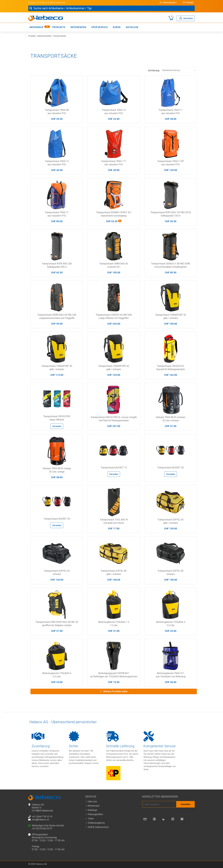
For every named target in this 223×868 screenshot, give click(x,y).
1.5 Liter (114, 625)
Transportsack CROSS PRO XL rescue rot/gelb (114, 417)
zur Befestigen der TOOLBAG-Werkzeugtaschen (114, 676)
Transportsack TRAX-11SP (171, 161)
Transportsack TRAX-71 (57, 212)
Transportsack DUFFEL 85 (114, 571)
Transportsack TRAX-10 (114, 110)
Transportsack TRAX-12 (57, 161)
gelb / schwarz (171, 318)
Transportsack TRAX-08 (57, 110)
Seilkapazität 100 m (171, 216)
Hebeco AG (34, 3)
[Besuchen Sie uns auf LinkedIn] (163, 819)
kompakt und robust (114, 523)
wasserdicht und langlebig (114, 216)
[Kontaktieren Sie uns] (145, 819)
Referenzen (78, 27)
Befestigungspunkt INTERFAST (114, 673)
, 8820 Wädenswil (57, 3)
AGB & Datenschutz (98, 827)
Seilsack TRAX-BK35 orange (57, 468)
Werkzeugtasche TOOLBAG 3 (171, 622)
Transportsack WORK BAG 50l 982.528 (57, 315)
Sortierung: (154, 70)
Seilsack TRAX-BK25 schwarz (171, 417)
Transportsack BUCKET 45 (57, 519)
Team (91, 819)
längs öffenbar (57, 420)
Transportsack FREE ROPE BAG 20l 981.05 (57, 622)
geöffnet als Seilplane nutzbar (57, 625)
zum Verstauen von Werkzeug (171, 676)
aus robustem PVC (57, 113)
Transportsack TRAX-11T (114, 161)
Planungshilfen (95, 814)
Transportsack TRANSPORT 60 (114, 366)
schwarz (57, 574)
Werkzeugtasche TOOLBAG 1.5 (114, 622)
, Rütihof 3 (44, 3)
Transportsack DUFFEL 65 (171, 520)
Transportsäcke (60, 36)
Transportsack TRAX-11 (171, 110)
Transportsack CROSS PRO (57, 416)
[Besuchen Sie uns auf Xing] (173, 819)
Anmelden (186, 804)
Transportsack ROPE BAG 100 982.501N (171, 212)
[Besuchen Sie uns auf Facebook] (154, 819)
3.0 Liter (171, 625)
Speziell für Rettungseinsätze (171, 369)
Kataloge (132, 27)
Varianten (57, 426)
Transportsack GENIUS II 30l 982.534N (171, 264)
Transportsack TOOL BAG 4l (114, 520)
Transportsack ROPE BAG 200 (57, 264)
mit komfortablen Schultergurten (171, 267)
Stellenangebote (96, 823)
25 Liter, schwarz (171, 420)
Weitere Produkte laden (115, 691)
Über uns (92, 801)
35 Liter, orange (57, 472)
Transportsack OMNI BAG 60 (114, 264)
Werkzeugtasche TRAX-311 (171, 673)
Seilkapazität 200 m (57, 267)
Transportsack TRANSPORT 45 (57, 366)
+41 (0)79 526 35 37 (42, 828)
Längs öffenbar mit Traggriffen (114, 318)
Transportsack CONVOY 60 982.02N (114, 315)
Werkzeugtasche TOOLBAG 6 (57, 673)
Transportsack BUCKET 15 (114, 468)
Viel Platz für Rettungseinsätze (114, 420)
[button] (168, 2)
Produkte (59, 27)
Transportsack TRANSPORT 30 (171, 315)
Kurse (117, 27)
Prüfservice (100, 27)
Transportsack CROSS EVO (171, 366)
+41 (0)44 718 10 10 (42, 817)
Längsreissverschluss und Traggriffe (57, 318)
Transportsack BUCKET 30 (171, 468)
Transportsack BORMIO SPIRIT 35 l (114, 212)
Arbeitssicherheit (44, 36)
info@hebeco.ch (40, 820)
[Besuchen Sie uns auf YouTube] (182, 819)
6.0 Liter (57, 676)
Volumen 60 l (114, 267)
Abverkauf (40, 27)
